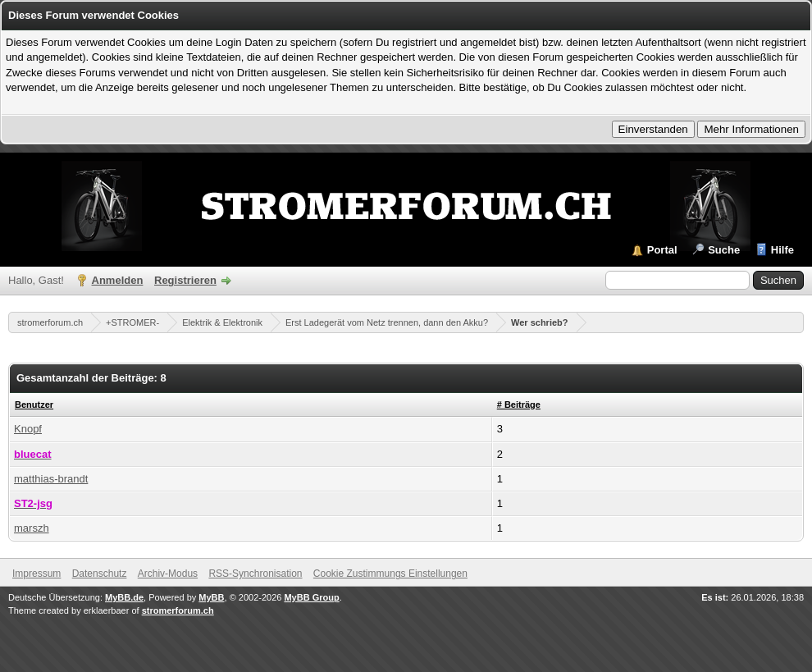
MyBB (211, 597)
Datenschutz (100, 574)
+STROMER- (132, 322)
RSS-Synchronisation (255, 574)
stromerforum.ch (50, 322)
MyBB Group (311, 597)
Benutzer (34, 405)
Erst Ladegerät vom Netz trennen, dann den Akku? (387, 322)
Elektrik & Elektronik (222, 322)
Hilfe (782, 250)
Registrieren (185, 280)
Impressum (36, 574)
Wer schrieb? (540, 322)
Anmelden (118, 280)
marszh (32, 528)
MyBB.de (124, 597)
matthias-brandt (51, 479)
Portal (662, 250)
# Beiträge (519, 405)
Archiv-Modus (168, 574)
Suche (724, 250)
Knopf (28, 429)
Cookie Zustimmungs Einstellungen (390, 574)
